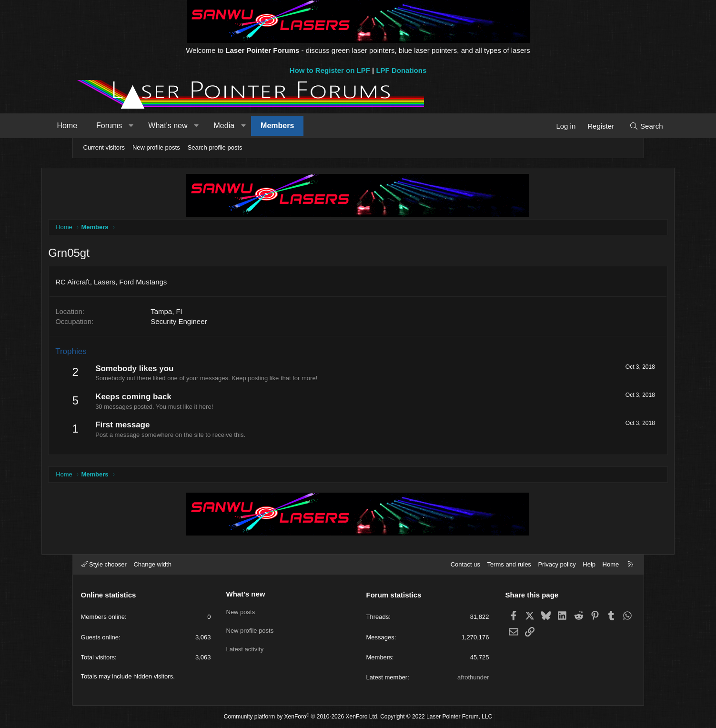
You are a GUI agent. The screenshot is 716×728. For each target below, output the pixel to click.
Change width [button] (152, 564)
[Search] (617, 126)
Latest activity (245, 645)
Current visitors (104, 147)
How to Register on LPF (330, 70)
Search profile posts (215, 147)
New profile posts (156, 147)
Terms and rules (509, 564)
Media (254, 126)
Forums (139, 126)
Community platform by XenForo (301, 717)
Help (589, 564)
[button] (161, 126)
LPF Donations (401, 70)
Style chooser (104, 564)
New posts (241, 611)
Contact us (465, 564)
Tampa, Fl (198, 312)
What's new (197, 126)
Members (307, 126)
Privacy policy (557, 564)
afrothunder (473, 677)
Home (97, 126)
